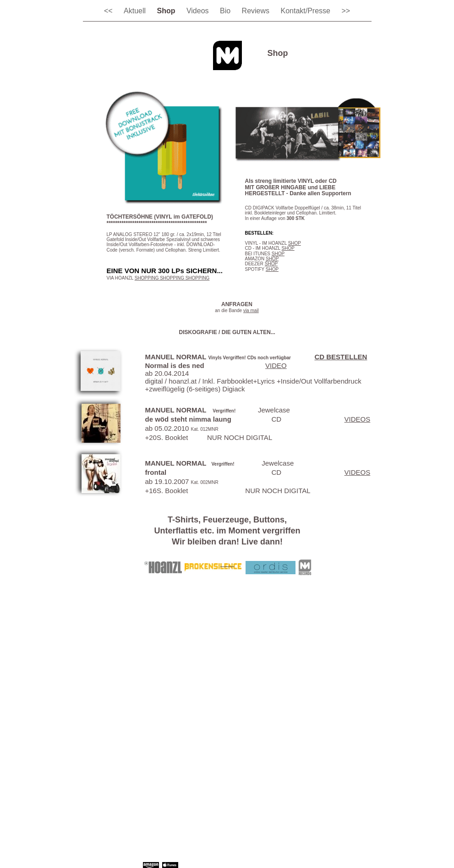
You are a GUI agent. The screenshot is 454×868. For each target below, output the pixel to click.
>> (346, 11)
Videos (199, 11)
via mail (251, 310)
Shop (167, 11)
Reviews (257, 11)
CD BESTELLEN (341, 357)
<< (109, 11)
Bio (226, 11)
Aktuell (136, 11)
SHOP (295, 243)
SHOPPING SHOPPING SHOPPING (172, 278)
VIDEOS (358, 419)
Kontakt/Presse (306, 11)
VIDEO (276, 365)
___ (227, 563)
